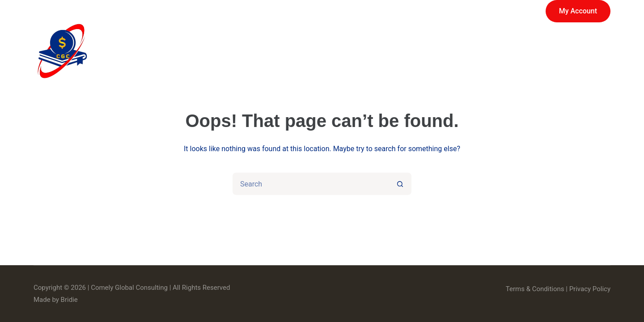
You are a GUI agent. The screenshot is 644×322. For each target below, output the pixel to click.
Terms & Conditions (535, 289)
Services (381, 51)
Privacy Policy (590, 289)
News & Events (510, 51)
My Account (578, 11)
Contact (584, 51)
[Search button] (400, 184)
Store (318, 51)
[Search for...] (311, 184)
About (441, 51)
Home (268, 51)
